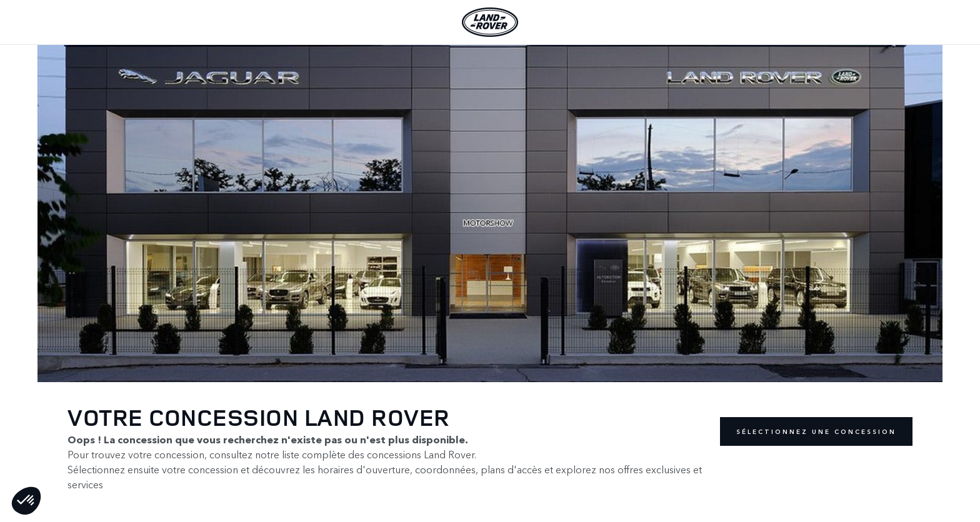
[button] (26, 501)
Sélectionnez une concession (816, 431)
